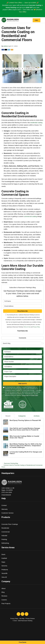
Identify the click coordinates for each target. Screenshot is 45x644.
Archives (37, 416)
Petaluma (5, 570)
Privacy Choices (30, 619)
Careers (4, 600)
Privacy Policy (36, 327)
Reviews (4, 596)
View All (4, 577)
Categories (22, 416)
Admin (6, 46)
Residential (5, 528)
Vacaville (4, 573)
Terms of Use (27, 327)
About (3, 588)
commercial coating (31, 216)
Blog (3, 592)
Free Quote (23, 642)
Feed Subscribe (23, 331)
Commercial (6, 532)
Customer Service (7, 513)
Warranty (5, 509)
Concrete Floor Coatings (10, 524)
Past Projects (6, 603)
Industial (4, 536)
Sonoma (4, 566)
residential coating (36, 123)
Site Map (22, 619)
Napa (3, 562)
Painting (4, 539)
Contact (4, 505)
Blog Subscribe (23, 311)
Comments (22, 338)
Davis (3, 554)
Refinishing (5, 543)
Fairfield (4, 558)
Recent (8, 416)
